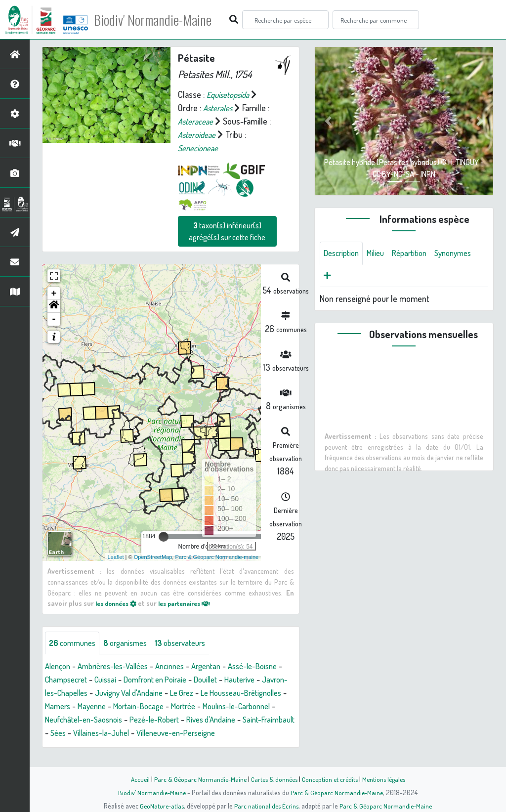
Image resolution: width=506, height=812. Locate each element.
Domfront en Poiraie (198, 680)
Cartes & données (273, 779)
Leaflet (116, 556)
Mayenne (184, 707)
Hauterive (62, 693)
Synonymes (344, 277)
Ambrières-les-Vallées (120, 667)
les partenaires (193, 603)
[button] (54, 306)
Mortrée (59, 720)
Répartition (418, 254)
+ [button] (54, 294)
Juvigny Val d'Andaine (208, 693)
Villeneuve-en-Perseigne (89, 747)
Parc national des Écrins (266, 806)
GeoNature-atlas (160, 806)
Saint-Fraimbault (167, 733)
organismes (132, 643)
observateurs (192, 643)
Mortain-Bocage (235, 707)
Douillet (254, 680)
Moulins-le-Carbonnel (119, 720)
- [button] (54, 319)
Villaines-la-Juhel (258, 733)
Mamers (147, 707)
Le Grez (266, 693)
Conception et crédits (331, 779)
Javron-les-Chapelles (124, 693)
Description (343, 254)
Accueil (135, 779)
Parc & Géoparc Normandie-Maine (197, 779)
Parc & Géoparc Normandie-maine (217, 556)
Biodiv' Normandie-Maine (162, 20)
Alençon (59, 667)
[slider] (164, 537)
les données (119, 603)
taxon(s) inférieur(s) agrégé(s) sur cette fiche (227, 231)
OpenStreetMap (153, 556)
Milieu (381, 254)
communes (75, 643)
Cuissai (143, 680)
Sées (211, 733)
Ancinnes (183, 667)
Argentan (222, 667)
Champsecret (100, 680)
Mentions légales (387, 779)
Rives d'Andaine (104, 733)
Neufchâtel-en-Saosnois (207, 720)
